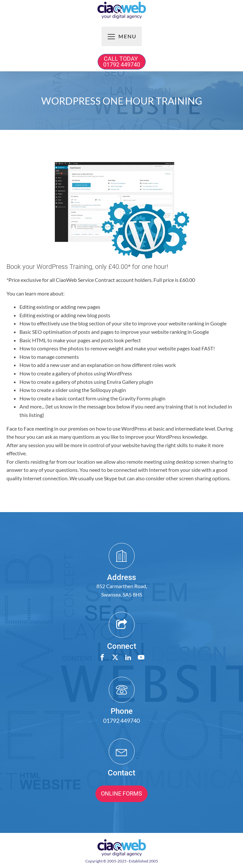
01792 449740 (121, 721)
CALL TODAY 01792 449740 (122, 62)
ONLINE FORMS (121, 793)
